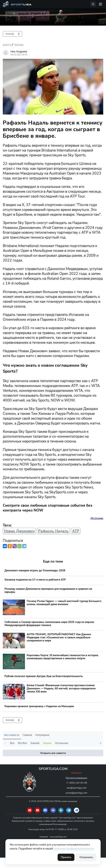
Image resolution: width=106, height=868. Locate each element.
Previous (5, 743)
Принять (66, 857)
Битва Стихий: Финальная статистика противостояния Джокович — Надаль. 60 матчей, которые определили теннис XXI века (61, 688)
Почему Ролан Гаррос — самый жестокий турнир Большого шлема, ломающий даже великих (64, 603)
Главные (27, 735)
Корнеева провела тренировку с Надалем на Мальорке (39, 706)
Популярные (42, 735)
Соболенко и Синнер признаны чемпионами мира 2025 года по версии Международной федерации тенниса (49, 624)
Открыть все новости (53, 753)
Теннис (19, 45)
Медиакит (77, 773)
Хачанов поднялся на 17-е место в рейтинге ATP (35, 580)
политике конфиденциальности (74, 849)
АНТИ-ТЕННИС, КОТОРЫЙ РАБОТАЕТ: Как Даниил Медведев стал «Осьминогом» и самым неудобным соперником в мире (59, 637)
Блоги (7, 45)
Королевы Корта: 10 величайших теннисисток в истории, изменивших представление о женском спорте (63, 657)
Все (12, 743)
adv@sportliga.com (77, 788)
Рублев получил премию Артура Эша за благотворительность (44, 676)
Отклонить (86, 857)
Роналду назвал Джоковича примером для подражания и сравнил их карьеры (48, 590)
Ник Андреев (19, 52)
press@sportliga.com (77, 793)
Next (101, 743)
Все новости (12, 735)
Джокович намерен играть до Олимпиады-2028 (35, 570)
